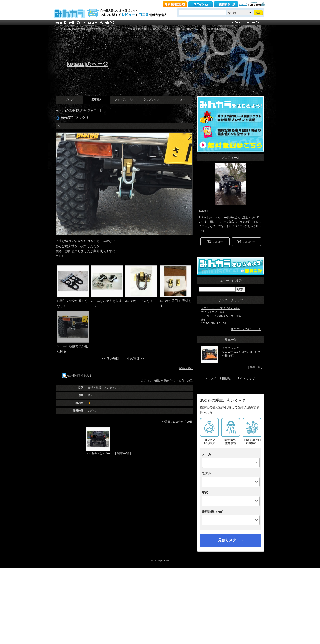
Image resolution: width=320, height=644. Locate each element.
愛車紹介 (97, 99)
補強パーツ (159, 29)
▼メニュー (178, 99)
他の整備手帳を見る (77, 376)
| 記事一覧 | (123, 454)
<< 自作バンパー (99, 454)
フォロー (215, 241)
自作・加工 (176, 29)
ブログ (69, 99)
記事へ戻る (186, 368)
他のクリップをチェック (246, 329)
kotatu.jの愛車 (65, 110)
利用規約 (226, 378)
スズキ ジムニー (88, 110)
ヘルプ (243, 4)
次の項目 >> (135, 359)
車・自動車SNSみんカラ (71, 29)
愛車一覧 (255, 367)
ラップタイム (151, 99)
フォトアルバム (124, 99)
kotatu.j (204, 211)
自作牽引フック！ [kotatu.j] (202, 29)
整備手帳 (135, 29)
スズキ (109, 29)
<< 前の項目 (111, 359)
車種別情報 (95, 29)
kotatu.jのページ (88, 64)
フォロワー (246, 241)
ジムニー (122, 29)
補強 (147, 29)
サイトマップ (246, 378)
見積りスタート (231, 540)
